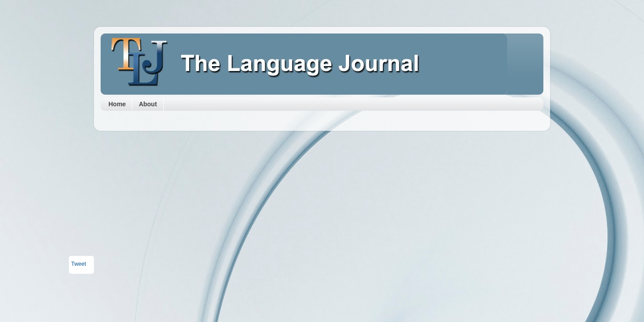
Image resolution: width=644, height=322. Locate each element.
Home (117, 104)
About (148, 104)
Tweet (79, 264)
